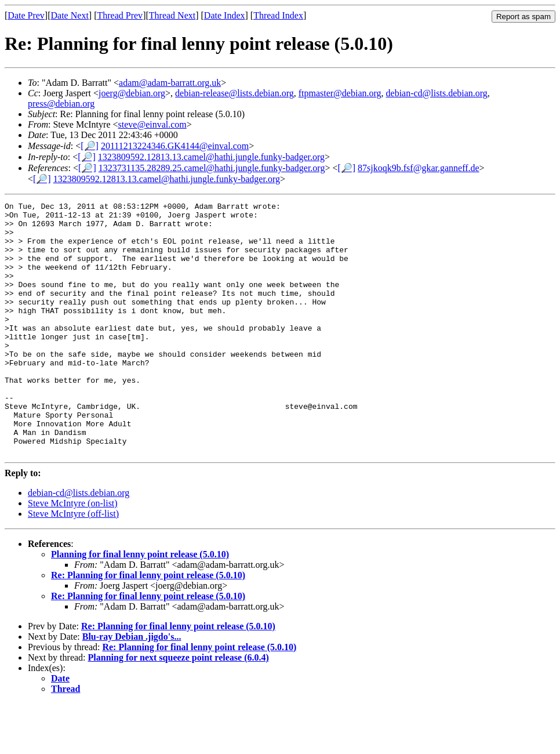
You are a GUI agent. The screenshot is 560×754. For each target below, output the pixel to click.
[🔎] (90, 146)
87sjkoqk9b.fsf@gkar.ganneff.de (419, 168)
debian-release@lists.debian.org (234, 93)
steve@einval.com (152, 124)
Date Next (70, 15)
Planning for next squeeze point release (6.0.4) (179, 708)
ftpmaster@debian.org (340, 93)
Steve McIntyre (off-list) (73, 564)
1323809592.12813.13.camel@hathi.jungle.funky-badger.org (211, 157)
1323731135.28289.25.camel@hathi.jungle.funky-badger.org (212, 168)
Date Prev (26, 15)
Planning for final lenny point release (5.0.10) (140, 605)
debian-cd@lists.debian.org (437, 93)
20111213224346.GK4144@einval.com (175, 146)
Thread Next (172, 15)
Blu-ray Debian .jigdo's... (132, 687)
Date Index (225, 15)
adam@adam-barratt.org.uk (170, 83)
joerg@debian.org (132, 93)
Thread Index (278, 15)
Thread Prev (120, 15)
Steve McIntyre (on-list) (73, 554)
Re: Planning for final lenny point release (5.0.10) (148, 626)
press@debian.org (61, 104)
